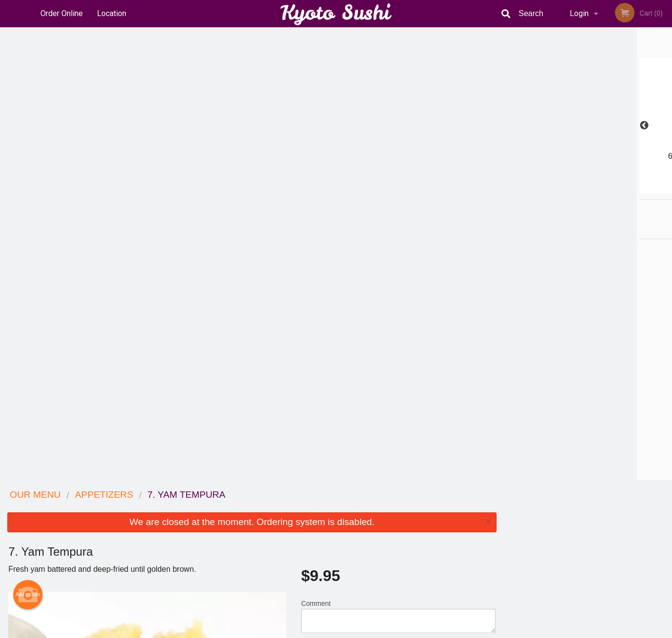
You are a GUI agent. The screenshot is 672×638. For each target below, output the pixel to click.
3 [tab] (581, 188)
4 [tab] (595, 188)
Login (579, 13)
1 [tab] (552, 188)
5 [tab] (610, 188)
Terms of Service (352, 631)
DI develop (351, 605)
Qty (331, 203)
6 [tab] (625, 188)
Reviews (396, 508)
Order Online (62, 13)
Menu (310, 508)
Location (112, 13)
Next (665, 126)
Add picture (28, 142)
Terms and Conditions (414, 520)
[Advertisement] (252, 449)
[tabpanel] (588, 126)
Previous (511, 126)
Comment (398, 163)
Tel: (495, 532)
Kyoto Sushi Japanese (148, 495)
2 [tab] (566, 188)
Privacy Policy (403, 532)
